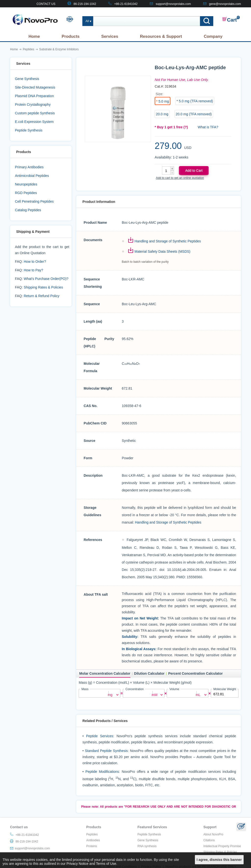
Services (110, 36)
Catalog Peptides (28, 210)
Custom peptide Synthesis (35, 113)
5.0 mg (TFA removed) (196, 101)
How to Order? (35, 262)
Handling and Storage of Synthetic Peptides (168, 241)
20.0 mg (162, 114)
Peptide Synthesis (29, 130)
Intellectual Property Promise (222, 846)
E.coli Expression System (34, 122)
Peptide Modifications (102, 771)
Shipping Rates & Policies (43, 287)
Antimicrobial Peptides (32, 176)
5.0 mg (164, 101)
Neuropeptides (26, 184)
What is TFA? (208, 127)
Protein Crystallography (33, 105)
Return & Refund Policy (42, 296)
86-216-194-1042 (85, 4)
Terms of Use (106, 864)
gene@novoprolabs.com (225, 4)
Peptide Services (100, 736)
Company (213, 36)
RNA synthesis (147, 846)
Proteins (92, 846)
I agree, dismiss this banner (219, 860)
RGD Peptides (26, 193)
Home (34, 36)
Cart (229, 20)
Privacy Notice (77, 864)
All (87, 21)
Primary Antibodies (29, 167)
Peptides (92, 834)
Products (71, 36)
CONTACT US (46, 4)
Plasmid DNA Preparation (34, 96)
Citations (209, 840)
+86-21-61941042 (126, 4)
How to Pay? (33, 270)
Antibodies (93, 840)
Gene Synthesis (27, 79)
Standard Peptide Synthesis (106, 750)
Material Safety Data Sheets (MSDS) (163, 251)
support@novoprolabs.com (173, 4)
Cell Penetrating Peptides (34, 201)
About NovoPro (213, 834)
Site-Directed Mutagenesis (35, 87)
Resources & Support (161, 36)
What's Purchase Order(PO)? (46, 279)
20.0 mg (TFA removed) (194, 114)
